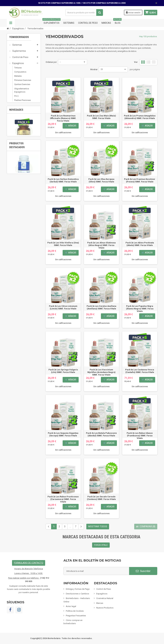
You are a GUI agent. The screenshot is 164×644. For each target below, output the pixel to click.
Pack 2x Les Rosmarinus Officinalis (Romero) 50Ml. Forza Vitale (63, 118)
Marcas (106, 23)
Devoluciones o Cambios (77, 594)
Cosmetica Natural (21, 112)
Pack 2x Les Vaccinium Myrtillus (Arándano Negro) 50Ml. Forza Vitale (101, 372)
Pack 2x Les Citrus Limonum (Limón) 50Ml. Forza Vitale (63, 307)
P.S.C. (17, 97)
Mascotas (17, 143)
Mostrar (94, 69)
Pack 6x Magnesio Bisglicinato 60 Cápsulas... (24, 224)
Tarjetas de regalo (21, 167)
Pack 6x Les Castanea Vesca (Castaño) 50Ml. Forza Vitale (140, 371)
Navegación (11, 23)
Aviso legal (71, 606)
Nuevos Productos (105, 608)
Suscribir (143, 571)
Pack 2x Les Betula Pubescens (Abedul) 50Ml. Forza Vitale (101, 434)
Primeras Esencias (23, 81)
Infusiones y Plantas (22, 125)
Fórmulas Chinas (20, 155)
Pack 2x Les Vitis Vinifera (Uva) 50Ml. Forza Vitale (63, 244)
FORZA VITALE (101, 545)
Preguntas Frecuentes (76, 616)
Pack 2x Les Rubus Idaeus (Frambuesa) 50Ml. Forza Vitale (140, 436)
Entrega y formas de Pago (78, 589)
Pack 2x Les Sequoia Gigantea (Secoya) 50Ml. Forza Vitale (63, 434)
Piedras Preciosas (23, 101)
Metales (18, 77)
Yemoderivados (22, 106)
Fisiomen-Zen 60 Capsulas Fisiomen (24, 286)
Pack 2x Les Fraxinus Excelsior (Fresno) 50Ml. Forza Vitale (140, 180)
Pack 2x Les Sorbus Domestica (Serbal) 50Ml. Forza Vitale (63, 180)
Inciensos (17, 137)
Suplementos (51, 22)
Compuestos (20, 73)
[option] (24, 208)
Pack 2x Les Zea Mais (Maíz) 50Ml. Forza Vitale (101, 117)
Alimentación (19, 131)
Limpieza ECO (19, 149)
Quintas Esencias (22, 86)
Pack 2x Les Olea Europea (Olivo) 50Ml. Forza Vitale (101, 180)
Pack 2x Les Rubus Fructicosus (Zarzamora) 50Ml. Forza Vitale (63, 499)
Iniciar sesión (133, 12)
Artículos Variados (21, 161)
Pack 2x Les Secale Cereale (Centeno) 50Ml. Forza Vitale (101, 498)
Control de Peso (88, 23)
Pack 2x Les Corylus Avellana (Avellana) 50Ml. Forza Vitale (101, 307)
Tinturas (18, 69)
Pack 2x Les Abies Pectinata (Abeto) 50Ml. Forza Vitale (140, 244)
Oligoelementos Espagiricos (22, 92)
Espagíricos (18, 65)
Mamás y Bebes (20, 118)
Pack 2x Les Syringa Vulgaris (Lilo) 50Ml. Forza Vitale (63, 371)
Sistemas (69, 23)
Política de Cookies (75, 611)
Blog (118, 22)
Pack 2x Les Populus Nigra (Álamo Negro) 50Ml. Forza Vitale (140, 309)
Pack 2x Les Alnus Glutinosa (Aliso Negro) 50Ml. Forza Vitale (101, 245)
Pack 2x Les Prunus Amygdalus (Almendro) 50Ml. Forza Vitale (140, 117)
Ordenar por (51, 62)
